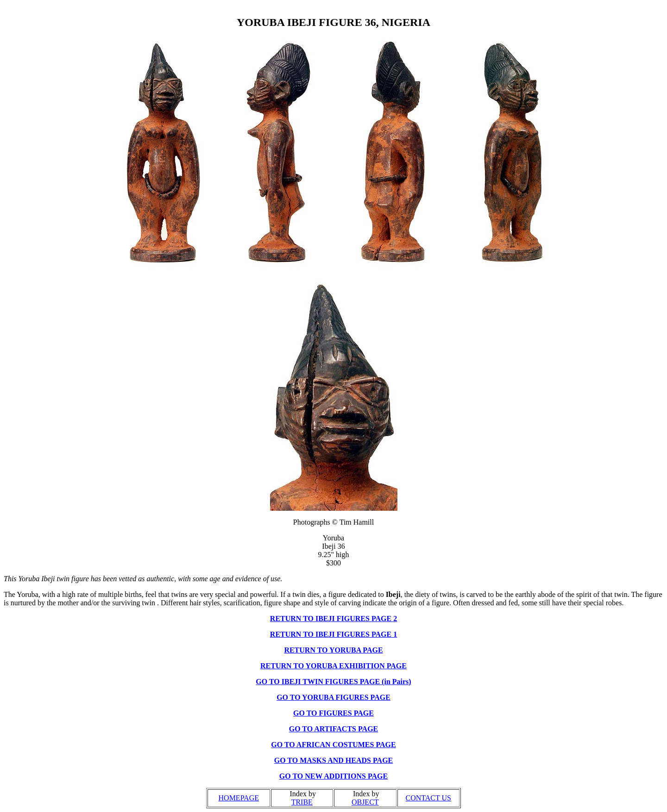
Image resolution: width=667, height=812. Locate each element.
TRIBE (302, 802)
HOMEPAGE (239, 798)
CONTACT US (428, 798)
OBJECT (365, 802)
